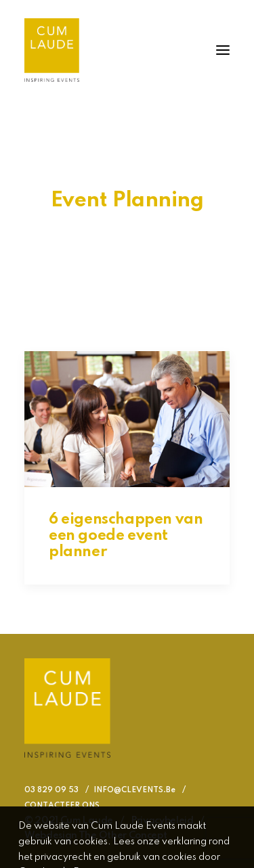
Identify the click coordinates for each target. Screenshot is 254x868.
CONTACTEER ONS (62, 806)
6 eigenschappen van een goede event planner (126, 536)
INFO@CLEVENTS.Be (134, 790)
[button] (223, 50)
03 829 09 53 (51, 790)
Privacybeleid (162, 821)
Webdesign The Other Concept (96, 836)
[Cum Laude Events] (52, 50)
